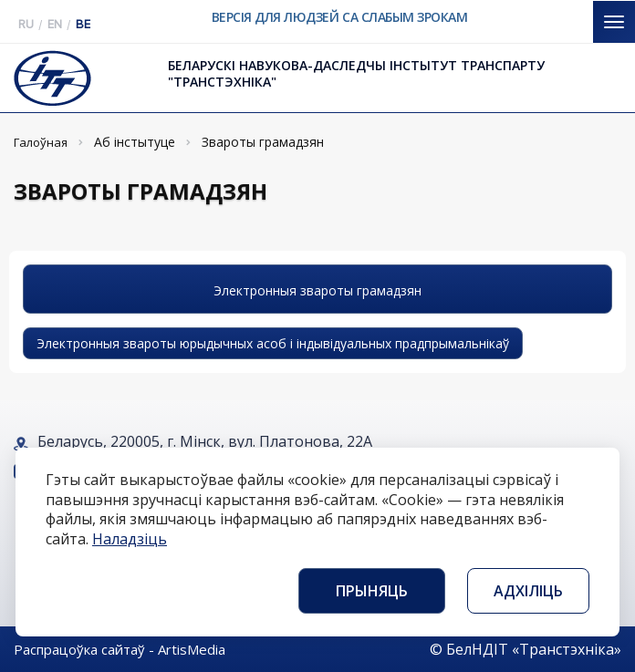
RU (26, 24)
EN (55, 24)
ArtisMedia (192, 649)
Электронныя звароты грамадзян (317, 290)
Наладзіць (130, 539)
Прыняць (372, 591)
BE (83, 24)
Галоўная (41, 142)
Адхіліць (528, 591)
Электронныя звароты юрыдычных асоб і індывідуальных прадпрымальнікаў (273, 343)
